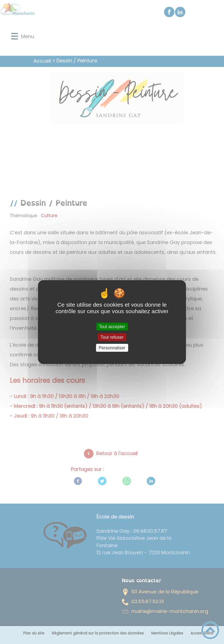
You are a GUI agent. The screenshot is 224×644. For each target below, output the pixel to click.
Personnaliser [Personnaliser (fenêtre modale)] (112, 348)
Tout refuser (112, 337)
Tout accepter (112, 326)
